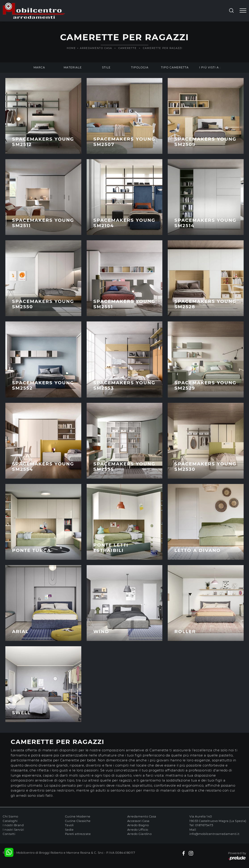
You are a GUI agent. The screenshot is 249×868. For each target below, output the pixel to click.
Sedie (69, 830)
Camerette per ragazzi (163, 48)
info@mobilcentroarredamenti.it (214, 834)
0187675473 (204, 825)
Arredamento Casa (96, 48)
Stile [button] (106, 67)
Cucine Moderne (78, 816)
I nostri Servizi (13, 830)
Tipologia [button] (140, 67)
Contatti (9, 834)
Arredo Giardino (140, 834)
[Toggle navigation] (243, 11)
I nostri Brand (13, 825)
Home (71, 48)
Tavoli (69, 825)
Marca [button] (39, 67)
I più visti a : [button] (210, 67)
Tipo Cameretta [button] (175, 67)
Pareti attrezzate (78, 834)
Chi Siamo (10, 816)
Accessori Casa (138, 821)
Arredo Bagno (138, 825)
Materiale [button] (73, 67)
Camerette (128, 48)
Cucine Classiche (78, 821)
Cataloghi (10, 821)
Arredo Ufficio (138, 830)
